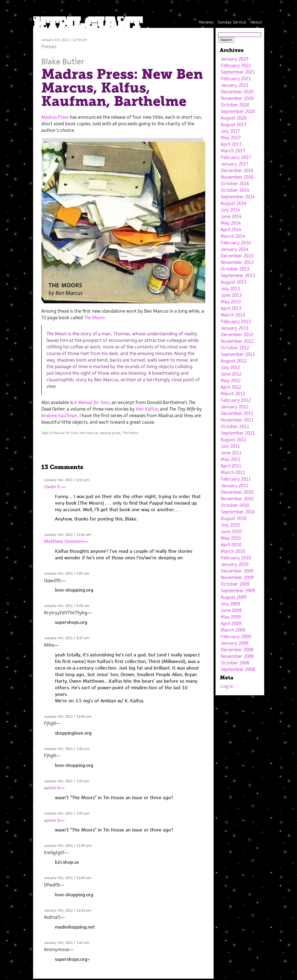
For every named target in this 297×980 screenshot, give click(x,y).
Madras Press (55, 117)
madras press (110, 433)
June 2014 (231, 216)
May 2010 (231, 538)
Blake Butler (63, 61)
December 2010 (237, 492)
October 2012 (235, 348)
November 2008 (237, 656)
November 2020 (237, 98)
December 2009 (237, 571)
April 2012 (231, 387)
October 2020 (235, 105)
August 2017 (234, 124)
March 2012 (233, 394)
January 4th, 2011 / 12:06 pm (68, 716)
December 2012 (237, 335)
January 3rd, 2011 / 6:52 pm (67, 480)
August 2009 (234, 597)
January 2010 (235, 564)
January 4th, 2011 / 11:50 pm (68, 846)
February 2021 (236, 78)
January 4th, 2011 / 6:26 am (67, 606)
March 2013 (233, 315)
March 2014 (233, 236)
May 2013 (231, 302)
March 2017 (233, 151)
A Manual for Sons (64, 433)
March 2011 (233, 472)
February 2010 (236, 558)
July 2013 (230, 289)
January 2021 (235, 85)
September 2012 (238, 354)
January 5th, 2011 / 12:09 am (68, 878)
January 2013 (235, 328)
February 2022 (236, 65)
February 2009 (236, 636)
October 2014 (235, 190)
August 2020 (234, 118)
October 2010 (235, 505)
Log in (227, 686)
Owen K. (53, 487)
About (256, 22)
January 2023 (235, 59)
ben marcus (89, 433)
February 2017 (236, 157)
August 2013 (234, 282)
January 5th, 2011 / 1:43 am (67, 943)
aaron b (52, 788)
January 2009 (235, 643)
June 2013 (231, 295)
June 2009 (231, 610)
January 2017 (235, 164)
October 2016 (235, 184)
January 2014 (235, 249)
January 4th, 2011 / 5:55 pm (67, 781)
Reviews (206, 22)
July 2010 (230, 525)
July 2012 (230, 367)
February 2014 (236, 243)
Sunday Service (232, 22)
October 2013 (235, 269)
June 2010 (231, 531)
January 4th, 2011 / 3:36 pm (67, 749)
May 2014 (231, 223)
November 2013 (237, 262)
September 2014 (238, 197)
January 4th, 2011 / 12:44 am (68, 535)
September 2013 (238, 275)
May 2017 (231, 138)
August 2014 (234, 203)
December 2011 (237, 413)
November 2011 (237, 420)
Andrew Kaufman (59, 415)
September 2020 (238, 111)
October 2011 (235, 426)
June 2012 (231, 374)
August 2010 (234, 518)
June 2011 (231, 453)
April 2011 (231, 466)
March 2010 (233, 551)
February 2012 (236, 400)
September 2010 (238, 512)
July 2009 (230, 604)
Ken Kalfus (147, 409)
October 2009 (235, 584)
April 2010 (231, 545)
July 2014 (230, 210)
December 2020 (237, 92)
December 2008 (237, 650)
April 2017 (231, 144)
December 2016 (237, 170)
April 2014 (231, 229)
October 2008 (235, 663)
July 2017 (230, 131)
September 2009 (238, 591)
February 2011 (236, 479)
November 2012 (237, 341)
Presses (49, 46)
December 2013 (237, 256)
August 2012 (234, 361)
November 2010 (237, 499)
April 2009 (231, 623)
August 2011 (234, 440)
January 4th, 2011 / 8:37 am (67, 638)
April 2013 (231, 308)
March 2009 (233, 630)
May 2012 (231, 380)
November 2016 (237, 177)
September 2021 (238, 72)
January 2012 (235, 407)
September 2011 (238, 433)
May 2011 (231, 459)
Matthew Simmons (64, 541)
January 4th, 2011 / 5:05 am (67, 573)
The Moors (130, 433)
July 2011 (230, 446)
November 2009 (237, 577)
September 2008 (238, 669)
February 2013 (236, 321)
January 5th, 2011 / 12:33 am (68, 910)
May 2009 (231, 617)
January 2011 (235, 485)
